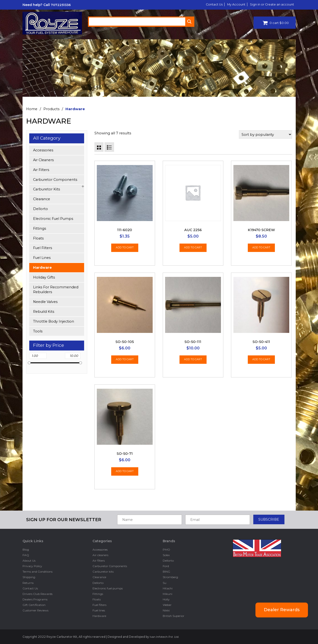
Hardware (43, 269)
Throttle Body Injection (54, 324)
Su (165, 583)
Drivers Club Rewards (38, 594)
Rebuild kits (44, 314)
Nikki (166, 610)
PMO (166, 549)
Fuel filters (43, 249)
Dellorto (41, 210)
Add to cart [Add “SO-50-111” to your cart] (193, 360)
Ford (166, 566)
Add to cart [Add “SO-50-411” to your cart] (261, 360)
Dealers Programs (35, 599)
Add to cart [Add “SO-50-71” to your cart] (125, 472)
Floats (39, 240)
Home (32, 109)
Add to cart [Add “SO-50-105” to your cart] (125, 360)
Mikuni (168, 594)
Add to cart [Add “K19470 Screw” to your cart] (261, 248)
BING (166, 572)
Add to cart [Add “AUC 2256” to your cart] (193, 248)
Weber (167, 605)
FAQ (26, 555)
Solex (166, 555)
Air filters (41, 170)
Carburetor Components (56, 180)
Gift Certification (34, 605)
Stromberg (170, 577)
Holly (166, 599)
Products (52, 109)
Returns (28, 583)
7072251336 (61, 5)
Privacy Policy (32, 566)
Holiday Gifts (44, 279)
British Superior (173, 616)
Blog (26, 549)
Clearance (42, 200)
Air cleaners (44, 160)
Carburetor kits (47, 190)
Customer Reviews (35, 610)
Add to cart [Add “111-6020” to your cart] (125, 248)
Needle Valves (46, 304)
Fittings (40, 230)
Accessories (44, 150)
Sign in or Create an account (270, 4)
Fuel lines (42, 259)
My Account (232, 4)
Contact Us (208, 4)
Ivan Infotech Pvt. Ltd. (166, 636)
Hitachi (168, 588)
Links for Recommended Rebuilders (56, 292)
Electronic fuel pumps (54, 220)
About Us (29, 561)
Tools (38, 334)
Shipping (29, 577)
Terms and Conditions (38, 572)
